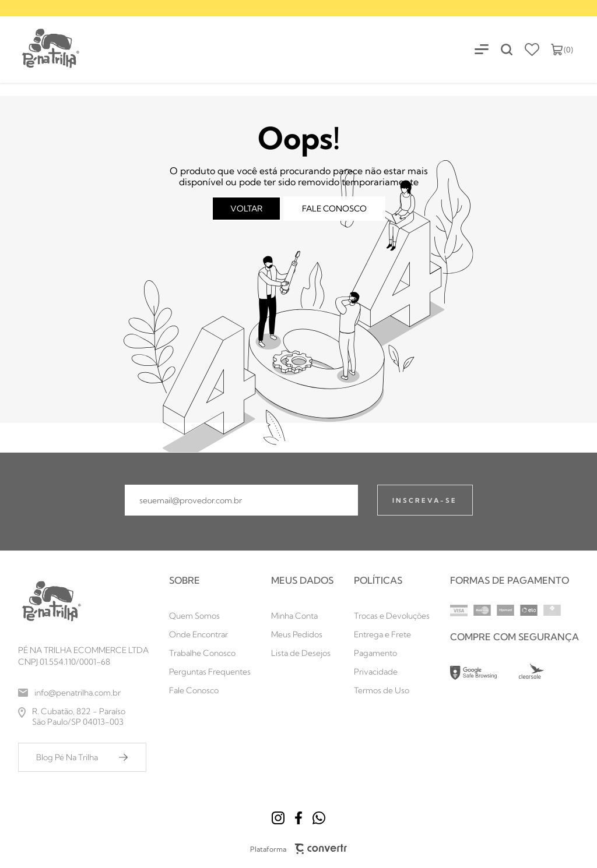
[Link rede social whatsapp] (319, 818)
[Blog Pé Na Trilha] (82, 757)
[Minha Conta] (302, 616)
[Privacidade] (392, 672)
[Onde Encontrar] (210, 634)
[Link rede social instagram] (278, 818)
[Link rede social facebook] (298, 818)
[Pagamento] (392, 653)
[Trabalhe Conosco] (210, 653)
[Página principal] (41, 49)
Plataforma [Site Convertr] (299, 849)
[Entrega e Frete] (392, 634)
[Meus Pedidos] (302, 634)
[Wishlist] (532, 50)
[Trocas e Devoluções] (392, 616)
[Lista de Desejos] (302, 653)
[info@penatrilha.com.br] (83, 693)
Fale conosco (334, 209)
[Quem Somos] (210, 616)
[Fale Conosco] (210, 690)
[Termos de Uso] (392, 690)
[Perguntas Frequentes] (210, 672)
